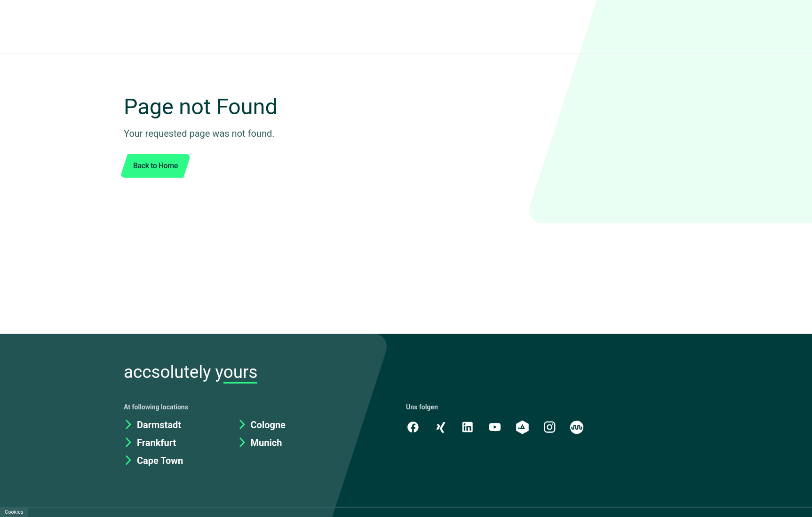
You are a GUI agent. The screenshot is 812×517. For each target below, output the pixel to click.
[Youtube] (496, 427)
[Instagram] (552, 427)
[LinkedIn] (469, 427)
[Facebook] (413, 427)
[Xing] (441, 427)
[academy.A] (524, 427)
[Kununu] (580, 427)
